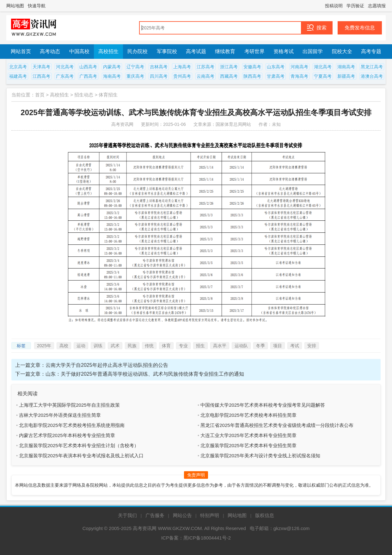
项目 (278, 346)
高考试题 (196, 51)
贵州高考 (182, 76)
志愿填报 (377, 6)
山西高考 (88, 67)
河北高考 (65, 67)
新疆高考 (346, 76)
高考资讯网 (145, 528)
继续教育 (225, 51)
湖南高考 (346, 67)
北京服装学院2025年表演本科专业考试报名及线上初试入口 (81, 456)
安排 (312, 346)
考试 (295, 346)
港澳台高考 (372, 76)
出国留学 (313, 51)
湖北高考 (323, 67)
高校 (64, 346)
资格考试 (284, 51)
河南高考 (299, 67)
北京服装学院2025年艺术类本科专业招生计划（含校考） (79, 445)
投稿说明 (334, 6)
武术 (115, 346)
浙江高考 (229, 67)
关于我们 (127, 515)
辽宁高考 (135, 67)
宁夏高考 (323, 76)
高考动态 (50, 51)
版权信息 (265, 515)
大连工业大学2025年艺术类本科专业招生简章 (248, 435)
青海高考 (299, 76)
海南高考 (112, 76)
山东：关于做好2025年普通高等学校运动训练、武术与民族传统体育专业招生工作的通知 (145, 374)
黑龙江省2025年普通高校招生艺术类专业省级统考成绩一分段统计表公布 (277, 425)
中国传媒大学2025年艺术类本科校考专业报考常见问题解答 (263, 405)
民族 (132, 346)
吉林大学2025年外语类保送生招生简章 (60, 415)
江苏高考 (205, 67)
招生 (200, 346)
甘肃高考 (276, 76)
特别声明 (210, 515)
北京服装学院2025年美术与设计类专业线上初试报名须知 (260, 456)
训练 (98, 346)
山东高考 (276, 67)
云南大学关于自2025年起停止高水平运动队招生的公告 (107, 365)
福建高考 (18, 76)
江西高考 (41, 76)
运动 (81, 346)
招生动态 (84, 95)
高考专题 (371, 51)
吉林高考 (159, 67)
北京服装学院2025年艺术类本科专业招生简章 (248, 445)
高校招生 (108, 51)
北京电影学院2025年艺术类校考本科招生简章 (248, 415)
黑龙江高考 (372, 67)
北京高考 (18, 67)
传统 (149, 346)
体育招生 (108, 95)
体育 (166, 346)
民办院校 (138, 51)
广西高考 (88, 76)
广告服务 (155, 515)
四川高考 (159, 76)
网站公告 (182, 515)
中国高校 (79, 51)
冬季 (260, 346)
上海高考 (182, 67)
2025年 (44, 346)
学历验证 (355, 6)
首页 (40, 95)
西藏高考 (229, 76)
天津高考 (41, 67)
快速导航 (37, 6)
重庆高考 (135, 76)
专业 (183, 346)
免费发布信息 (360, 28)
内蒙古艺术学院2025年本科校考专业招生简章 (67, 435)
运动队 (241, 346)
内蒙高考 (112, 67)
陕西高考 (252, 76)
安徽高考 (252, 67)
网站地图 (15, 6)
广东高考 (65, 76)
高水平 (220, 346)
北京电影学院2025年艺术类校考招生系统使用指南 (72, 425)
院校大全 (342, 51)
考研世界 (254, 51)
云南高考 (205, 76)
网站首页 (21, 51)
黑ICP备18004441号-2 (207, 538)
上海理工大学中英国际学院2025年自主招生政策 (69, 405)
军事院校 (167, 51)
